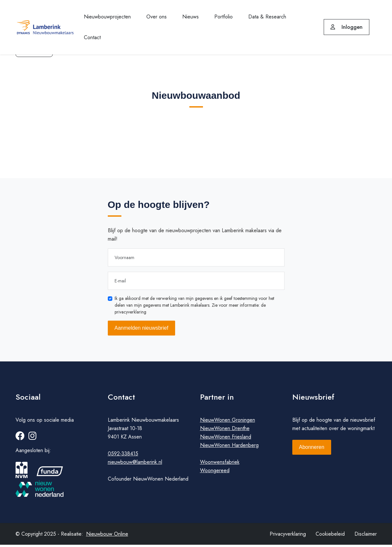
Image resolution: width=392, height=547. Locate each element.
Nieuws (190, 17)
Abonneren (312, 449)
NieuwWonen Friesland (226, 439)
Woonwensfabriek (220, 464)
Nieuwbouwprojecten (107, 17)
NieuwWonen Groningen (228, 422)
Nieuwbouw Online (107, 536)
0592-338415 (123, 456)
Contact (92, 37)
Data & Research (267, 17)
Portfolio (224, 17)
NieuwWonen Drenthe (225, 431)
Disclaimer (366, 536)
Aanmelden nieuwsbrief (141, 328)
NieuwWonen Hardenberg (229, 447)
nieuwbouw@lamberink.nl (135, 464)
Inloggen (347, 27)
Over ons (157, 17)
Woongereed (215, 473)
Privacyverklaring (288, 536)
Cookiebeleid (330, 536)
